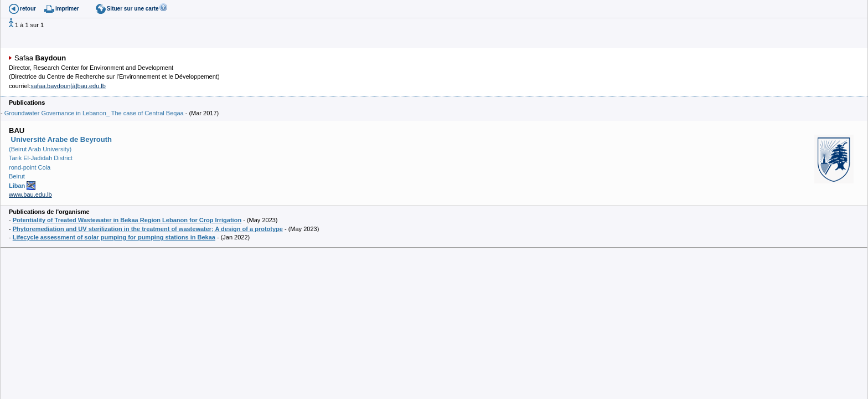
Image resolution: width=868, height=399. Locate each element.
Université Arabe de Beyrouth (60, 139)
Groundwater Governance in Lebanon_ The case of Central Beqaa (94, 113)
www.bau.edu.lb (30, 195)
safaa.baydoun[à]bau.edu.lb (68, 86)
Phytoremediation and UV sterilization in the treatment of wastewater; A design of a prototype (148, 229)
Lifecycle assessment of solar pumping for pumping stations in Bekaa (114, 237)
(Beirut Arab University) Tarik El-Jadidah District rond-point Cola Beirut (41, 167)
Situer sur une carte (133, 9)
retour (28, 9)
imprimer (67, 9)
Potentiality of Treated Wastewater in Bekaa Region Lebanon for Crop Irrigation (127, 220)
